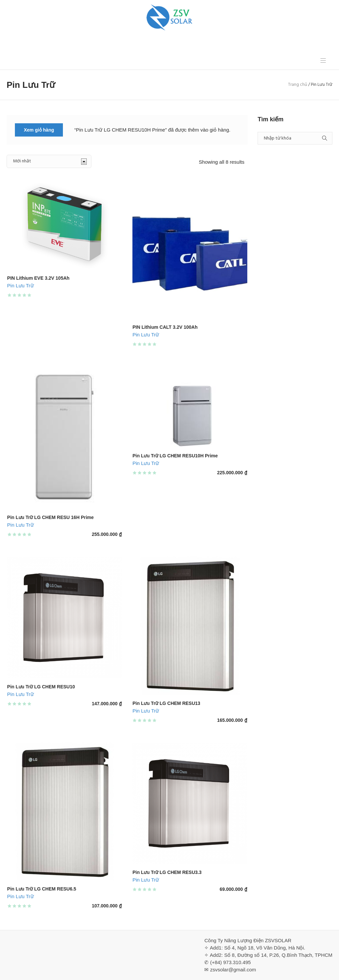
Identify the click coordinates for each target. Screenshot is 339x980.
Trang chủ (298, 85)
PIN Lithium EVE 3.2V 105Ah (38, 278)
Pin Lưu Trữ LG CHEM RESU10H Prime (175, 456)
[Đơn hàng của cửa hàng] (49, 161)
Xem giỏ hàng (39, 130)
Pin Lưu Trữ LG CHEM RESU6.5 (42, 889)
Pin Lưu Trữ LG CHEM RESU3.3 (167, 872)
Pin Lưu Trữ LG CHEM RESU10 (41, 687)
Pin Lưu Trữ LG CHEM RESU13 (166, 703)
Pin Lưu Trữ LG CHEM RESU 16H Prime (51, 517)
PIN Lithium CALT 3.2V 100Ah (165, 327)
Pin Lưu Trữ (21, 286)
